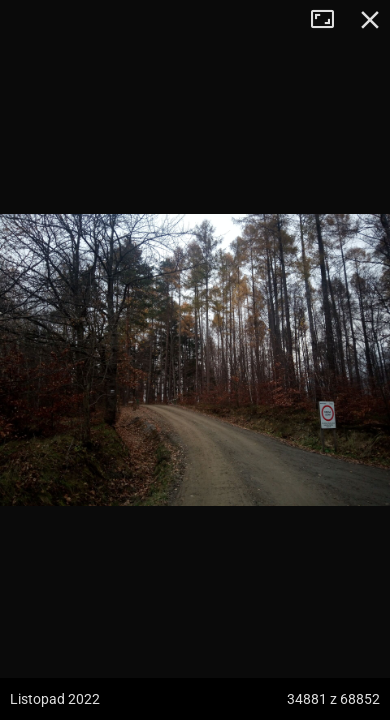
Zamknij (370, 20)
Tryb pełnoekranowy (330, 20)
